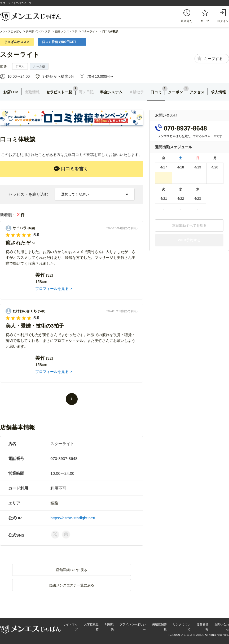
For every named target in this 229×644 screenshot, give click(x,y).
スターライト (20, 55)
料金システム (111, 92)
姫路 (3, 66)
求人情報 (218, 92)
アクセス (197, 92)
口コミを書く (71, 169)
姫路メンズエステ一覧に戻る (72, 585)
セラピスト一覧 (59, 92)
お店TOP (11, 92)
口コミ (156, 92)
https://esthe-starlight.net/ (73, 518)
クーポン (175, 92)
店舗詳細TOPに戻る (72, 570)
